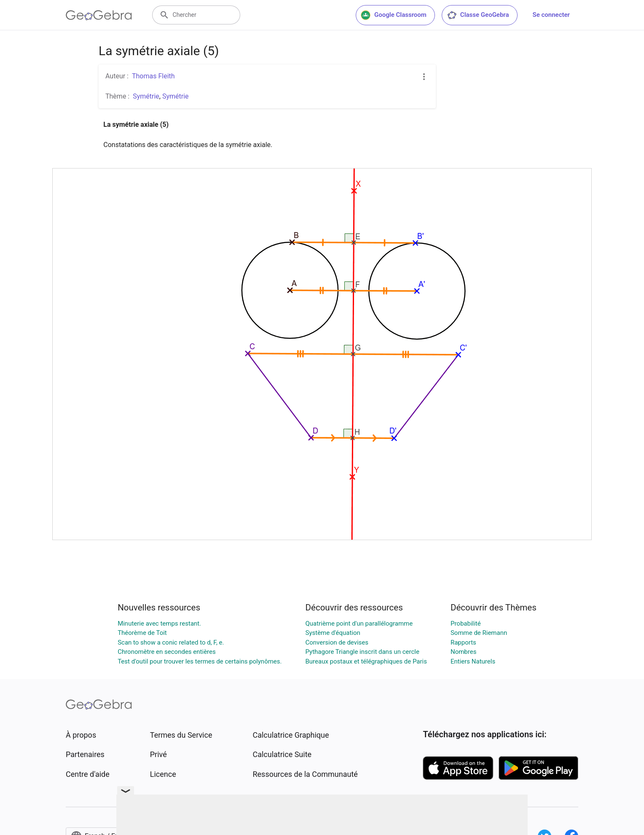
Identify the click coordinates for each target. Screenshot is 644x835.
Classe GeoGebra (478, 15)
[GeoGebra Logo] (99, 15)
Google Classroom (394, 15)
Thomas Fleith (153, 76)
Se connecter (551, 15)
